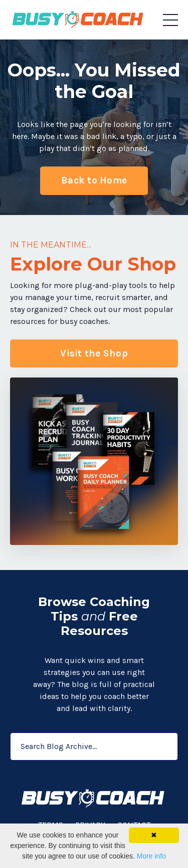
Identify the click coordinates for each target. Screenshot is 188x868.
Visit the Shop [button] (94, 353)
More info (151, 856)
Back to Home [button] (94, 180)
